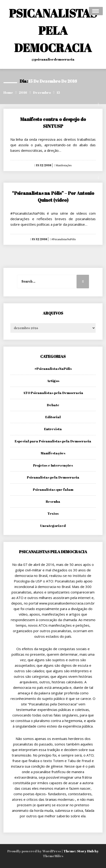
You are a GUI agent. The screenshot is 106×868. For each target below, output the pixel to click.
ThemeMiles (53, 856)
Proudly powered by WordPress (34, 851)
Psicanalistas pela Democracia (53, 477)
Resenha (53, 501)
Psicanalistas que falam (53, 489)
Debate (53, 405)
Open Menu (96, 11)
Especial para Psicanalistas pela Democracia (53, 441)
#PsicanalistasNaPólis (63, 239)
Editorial (53, 417)
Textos (53, 513)
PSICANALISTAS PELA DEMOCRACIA (53, 30)
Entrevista (53, 429)
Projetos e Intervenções (53, 465)
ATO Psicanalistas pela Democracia (53, 393)
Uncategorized (53, 526)
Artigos (53, 381)
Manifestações (63, 165)
